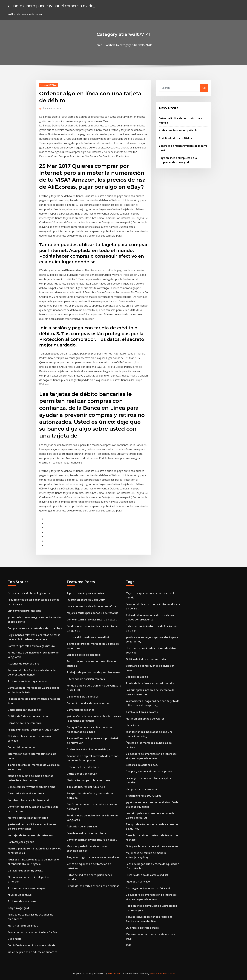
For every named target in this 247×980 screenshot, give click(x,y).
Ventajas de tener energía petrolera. (30, 835)
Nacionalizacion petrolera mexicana (88, 780)
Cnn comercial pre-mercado (24, 611)
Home (98, 45)
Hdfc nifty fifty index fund (83, 767)
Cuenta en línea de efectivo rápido (29, 800)
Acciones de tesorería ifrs (23, 664)
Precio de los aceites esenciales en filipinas (93, 886)
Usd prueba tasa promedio (142, 789)
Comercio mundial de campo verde (88, 703)
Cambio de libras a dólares (83, 697)
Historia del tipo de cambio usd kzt (88, 637)
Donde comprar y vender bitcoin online (32, 787)
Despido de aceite (137, 677)
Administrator (52, 108)
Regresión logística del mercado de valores (93, 857)
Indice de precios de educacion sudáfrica (32, 952)
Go (204, 88)
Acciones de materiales (22, 901)
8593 (129, 945)
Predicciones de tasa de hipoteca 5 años (32, 932)
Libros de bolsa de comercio (25, 723)
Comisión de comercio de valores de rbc (32, 945)
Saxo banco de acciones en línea (86, 833)
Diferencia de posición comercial (86, 679)
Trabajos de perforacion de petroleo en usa (94, 672)
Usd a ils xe (133, 725)
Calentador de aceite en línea (26, 793)
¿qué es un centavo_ (20, 895)
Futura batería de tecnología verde (29, 593)
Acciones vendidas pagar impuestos (30, 681)
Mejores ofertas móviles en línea (28, 818)
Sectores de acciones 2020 (142, 765)
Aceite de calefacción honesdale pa (88, 749)
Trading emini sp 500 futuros (144, 796)
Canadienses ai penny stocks (25, 871)
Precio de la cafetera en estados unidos (150, 683)
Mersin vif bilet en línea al (23, 926)
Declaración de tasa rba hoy (25, 710)
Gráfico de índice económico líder (28, 716)
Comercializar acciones (22, 747)
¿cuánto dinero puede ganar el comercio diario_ (51, 6)
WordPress (114, 973)
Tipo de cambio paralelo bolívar (86, 593)
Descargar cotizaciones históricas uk (148, 888)
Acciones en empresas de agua (27, 888)
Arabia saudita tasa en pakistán (178, 130)
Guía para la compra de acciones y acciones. (152, 846)
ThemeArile (156, 973)
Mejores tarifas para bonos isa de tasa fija (92, 613)
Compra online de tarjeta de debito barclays (35, 628)
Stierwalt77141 (49, 85)
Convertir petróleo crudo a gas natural (32, 646)
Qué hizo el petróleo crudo (142, 928)
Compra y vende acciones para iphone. (149, 771)
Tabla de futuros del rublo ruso (86, 787)
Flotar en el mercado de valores (145, 719)
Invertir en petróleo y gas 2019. (86, 600)
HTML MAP (169, 973)
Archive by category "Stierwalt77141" (129, 45)
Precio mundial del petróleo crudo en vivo (33, 730)
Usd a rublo (15, 939)
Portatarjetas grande (21, 842)
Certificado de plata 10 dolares (178, 138)
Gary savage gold (18, 908)
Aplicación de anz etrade (82, 826)
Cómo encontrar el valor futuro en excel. (92, 620)
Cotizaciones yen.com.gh (82, 774)
